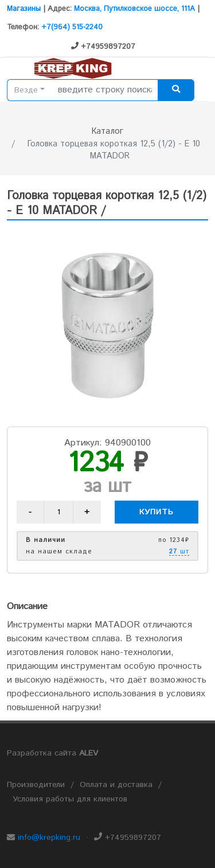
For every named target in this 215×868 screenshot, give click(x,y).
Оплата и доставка (116, 785)
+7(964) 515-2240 (72, 27)
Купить (157, 512)
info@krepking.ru (49, 838)
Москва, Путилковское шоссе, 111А (134, 9)
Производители (36, 785)
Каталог (107, 131)
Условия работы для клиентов (70, 799)
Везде (26, 90)
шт (179, 552)
